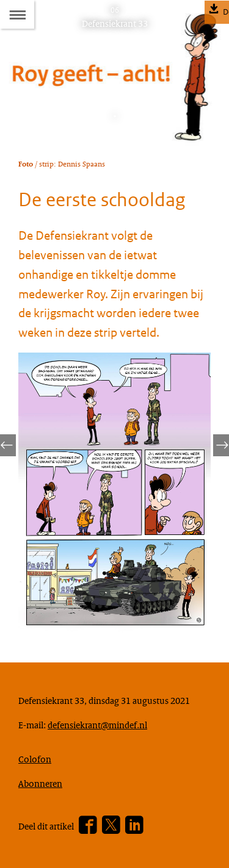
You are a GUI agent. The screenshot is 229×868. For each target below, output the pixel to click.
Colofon (35, 759)
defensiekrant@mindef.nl (97, 725)
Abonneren (40, 783)
